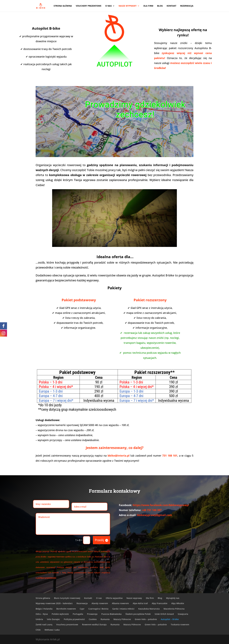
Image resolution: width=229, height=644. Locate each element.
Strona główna (63, 6)
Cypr (82, 609)
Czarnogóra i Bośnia (98, 609)
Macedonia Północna (174, 609)
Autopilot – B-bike (170, 619)
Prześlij (99, 540)
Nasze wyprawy (128, 6)
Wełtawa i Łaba (52, 630)
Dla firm (148, 6)
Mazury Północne (122, 619)
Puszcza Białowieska (111, 614)
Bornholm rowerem (66, 609)
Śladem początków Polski (138, 614)
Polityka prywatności (74, 619)
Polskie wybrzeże (60, 614)
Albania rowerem (120, 603)
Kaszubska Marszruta (149, 609)
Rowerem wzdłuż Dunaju (94, 624)
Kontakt (171, 6)
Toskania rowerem (180, 624)
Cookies (93, 619)
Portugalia (78, 614)
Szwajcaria (183, 614)
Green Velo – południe (146, 619)
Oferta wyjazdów (114, 598)
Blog (160, 6)
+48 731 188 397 (152, 510)
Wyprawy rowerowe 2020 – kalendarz (54, 603)
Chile (38, 630)
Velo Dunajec (53, 619)
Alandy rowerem (100, 603)
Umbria (39, 619)
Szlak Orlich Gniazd (164, 614)
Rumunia (105, 619)
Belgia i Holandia (44, 609)
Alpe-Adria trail (140, 603)
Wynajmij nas (173, 598)
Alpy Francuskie (160, 603)
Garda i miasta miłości (123, 609)
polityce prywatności (47, 578)
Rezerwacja (187, 6)
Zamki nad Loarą (44, 624)
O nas (109, 6)
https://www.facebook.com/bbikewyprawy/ (161, 505)
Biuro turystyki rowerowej (67, 598)
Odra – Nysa (42, 614)
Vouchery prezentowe (89, 6)
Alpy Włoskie (178, 603)
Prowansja (92, 614)
